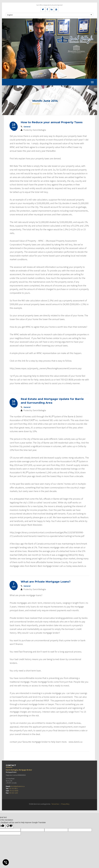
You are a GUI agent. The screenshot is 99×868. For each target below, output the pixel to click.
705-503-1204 (13, 793)
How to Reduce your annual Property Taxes (52, 122)
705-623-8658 (14, 791)
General (27, 127)
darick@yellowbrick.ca (18, 786)
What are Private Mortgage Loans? (46, 582)
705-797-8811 (13, 788)
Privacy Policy (65, 804)
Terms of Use (55, 804)
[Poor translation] (9, 826)
